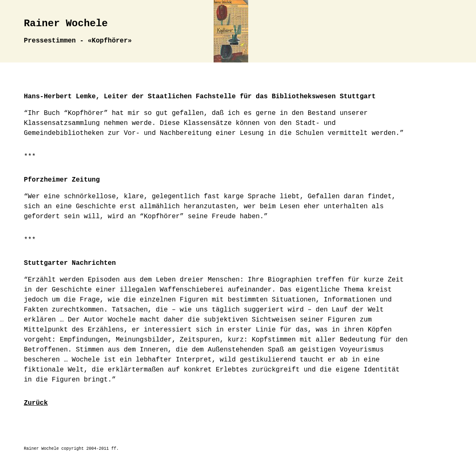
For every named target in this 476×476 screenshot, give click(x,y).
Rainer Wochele (66, 24)
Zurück (36, 403)
